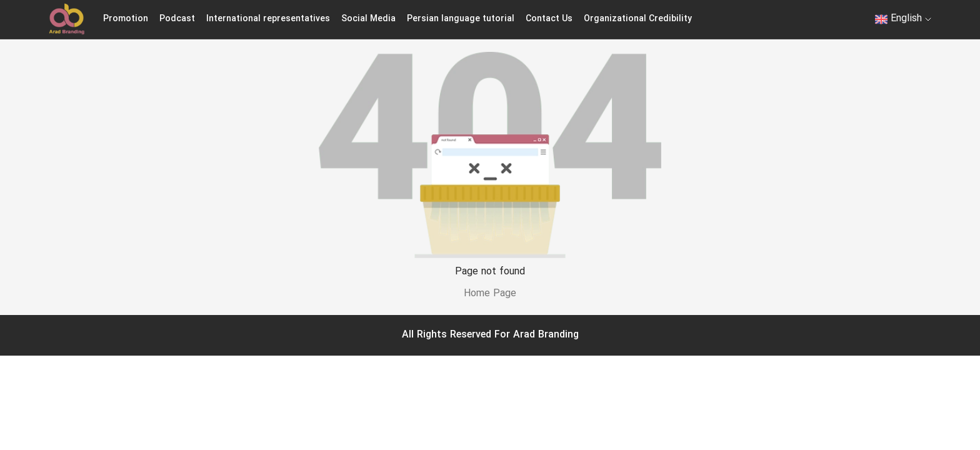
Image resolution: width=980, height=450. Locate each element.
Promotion (126, 19)
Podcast (177, 19)
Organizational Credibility (638, 19)
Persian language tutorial (461, 19)
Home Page (490, 294)
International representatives (268, 19)
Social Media (368, 19)
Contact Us (549, 19)
